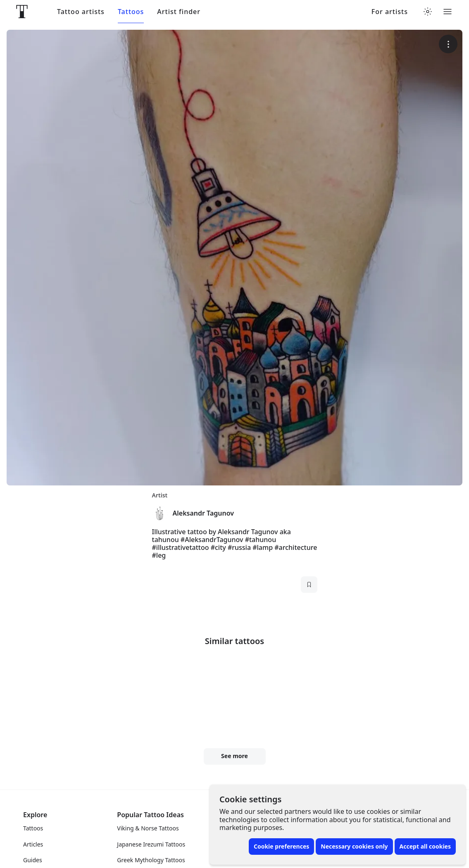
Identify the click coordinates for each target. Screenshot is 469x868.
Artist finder (179, 12)
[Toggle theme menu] (428, 12)
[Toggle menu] (448, 12)
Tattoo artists (81, 12)
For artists (390, 12)
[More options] (448, 44)
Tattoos (131, 12)
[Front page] (22, 12)
